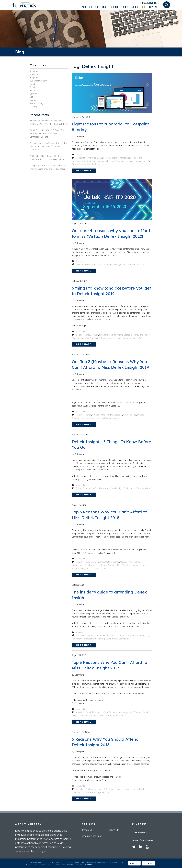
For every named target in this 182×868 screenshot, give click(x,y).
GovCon (80, 264)
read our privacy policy (57, 864)
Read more (84, 171)
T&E (135, 415)
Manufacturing (94, 164)
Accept (134, 863)
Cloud (104, 568)
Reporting (100, 161)
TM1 (108, 792)
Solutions (128, 415)
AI (148, 161)
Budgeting (34, 78)
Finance (87, 335)
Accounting (81, 158)
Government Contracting (83, 161)
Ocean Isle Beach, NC (92, 836)
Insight (122, 635)
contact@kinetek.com (143, 840)
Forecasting (137, 158)
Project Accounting (130, 565)
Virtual (142, 264)
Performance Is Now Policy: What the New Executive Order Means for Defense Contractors (49, 146)
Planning (101, 639)
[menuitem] (88, 7)
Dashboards (125, 158)
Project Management (137, 161)
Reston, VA (87, 830)
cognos (129, 789)
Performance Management (84, 639)
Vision (148, 488)
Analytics (92, 158)
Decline (149, 863)
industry (121, 789)
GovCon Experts (112, 418)
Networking (104, 335)
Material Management (96, 792)
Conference (132, 264)
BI (98, 158)
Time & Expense (79, 164)
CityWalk (140, 338)
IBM (31, 97)
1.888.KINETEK (150, 3)
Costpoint (122, 161)
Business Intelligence (109, 158)
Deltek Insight (111, 161)
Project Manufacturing (125, 338)
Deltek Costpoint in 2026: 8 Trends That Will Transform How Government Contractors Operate (47, 134)
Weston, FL (114, 830)
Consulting (138, 335)
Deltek (79, 155)
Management (132, 635)
